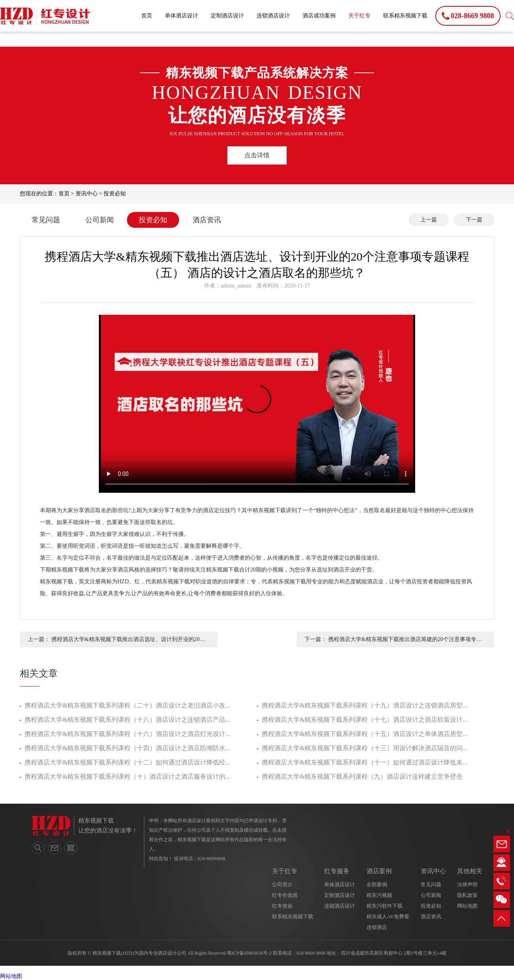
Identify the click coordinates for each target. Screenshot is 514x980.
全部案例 (377, 884)
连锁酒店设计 (273, 16)
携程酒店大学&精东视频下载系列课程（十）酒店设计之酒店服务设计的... (127, 777)
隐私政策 (467, 895)
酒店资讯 (207, 220)
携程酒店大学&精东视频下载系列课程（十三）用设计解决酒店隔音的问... (365, 748)
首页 (147, 16)
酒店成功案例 (319, 16)
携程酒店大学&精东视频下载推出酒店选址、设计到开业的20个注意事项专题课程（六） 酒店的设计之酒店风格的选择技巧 (128, 642)
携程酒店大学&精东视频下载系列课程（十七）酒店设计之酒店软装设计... (365, 720)
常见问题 (46, 220)
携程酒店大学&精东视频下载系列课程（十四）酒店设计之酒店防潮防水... (127, 748)
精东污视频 (379, 895)
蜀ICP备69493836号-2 (249, 953)
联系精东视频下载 (405, 16)
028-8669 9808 (311, 953)
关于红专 (359, 16)
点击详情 (257, 155)
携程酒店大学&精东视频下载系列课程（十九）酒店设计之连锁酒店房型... (365, 705)
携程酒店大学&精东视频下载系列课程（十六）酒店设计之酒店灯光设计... (127, 734)
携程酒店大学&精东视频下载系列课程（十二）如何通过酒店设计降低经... (127, 762)
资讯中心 (87, 194)
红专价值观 (285, 895)
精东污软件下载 (385, 906)
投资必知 (115, 194)
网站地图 (467, 906)
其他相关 (470, 871)
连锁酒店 (377, 927)
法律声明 (467, 884)
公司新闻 (100, 220)
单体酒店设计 (181, 16)
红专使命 (282, 906)
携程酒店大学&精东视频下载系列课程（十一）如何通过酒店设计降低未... (365, 762)
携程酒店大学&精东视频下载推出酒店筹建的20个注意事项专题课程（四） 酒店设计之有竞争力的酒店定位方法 (405, 642)
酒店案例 (379, 871)
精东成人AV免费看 (388, 917)
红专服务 (337, 871)
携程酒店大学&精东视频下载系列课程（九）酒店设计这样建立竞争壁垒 (362, 777)
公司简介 (282, 884)
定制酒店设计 (227, 16)
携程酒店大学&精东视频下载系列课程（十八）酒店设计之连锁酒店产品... (127, 720)
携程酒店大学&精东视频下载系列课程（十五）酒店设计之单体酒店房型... (365, 734)
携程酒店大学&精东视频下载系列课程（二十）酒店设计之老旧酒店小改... (127, 705)
